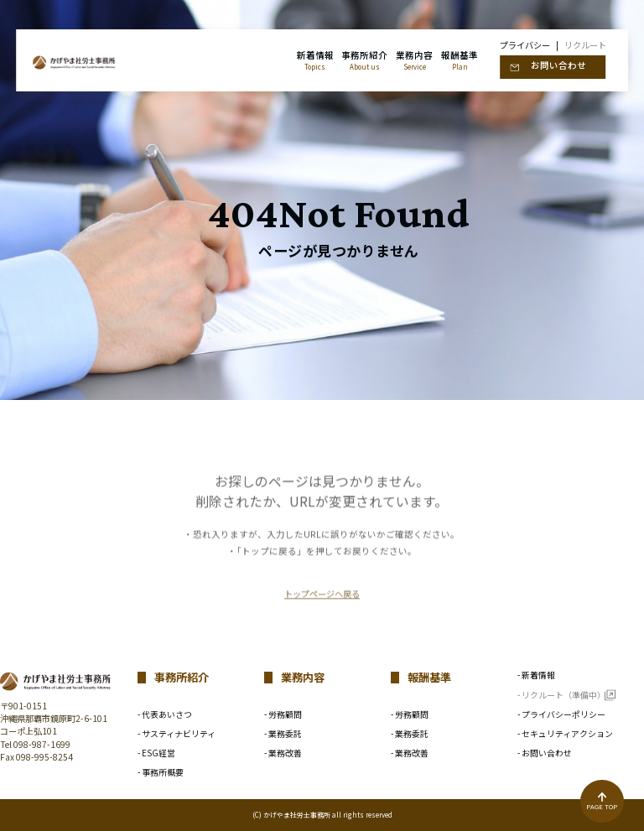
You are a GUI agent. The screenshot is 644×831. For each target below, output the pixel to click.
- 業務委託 (283, 735)
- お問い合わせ (545, 754)
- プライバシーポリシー (561, 715)
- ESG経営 (156, 754)
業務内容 (414, 60)
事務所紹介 (364, 60)
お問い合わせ (558, 65)
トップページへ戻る (322, 622)
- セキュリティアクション (565, 735)
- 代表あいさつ (165, 715)
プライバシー (525, 45)
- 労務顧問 (283, 715)
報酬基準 (460, 60)
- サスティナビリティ (177, 735)
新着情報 (315, 60)
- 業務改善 (283, 754)
